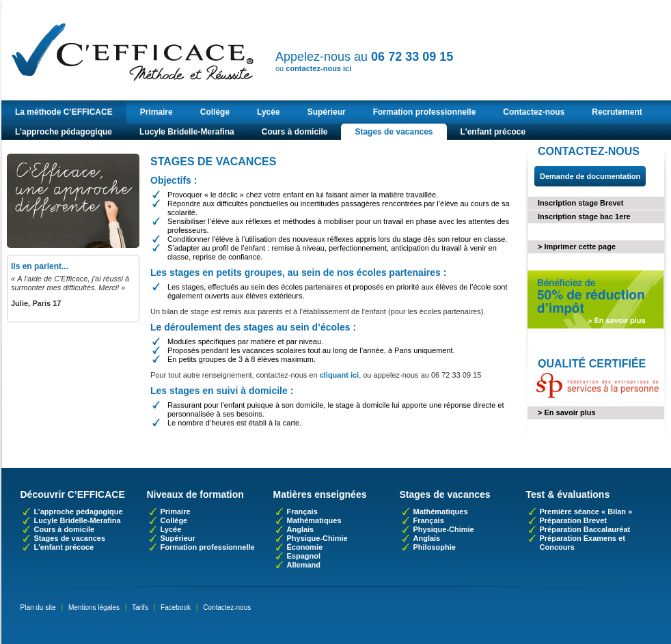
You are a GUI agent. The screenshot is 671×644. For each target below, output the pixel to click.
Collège (215, 112)
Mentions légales (94, 607)
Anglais (301, 529)
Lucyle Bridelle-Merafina (187, 132)
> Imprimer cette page (577, 247)
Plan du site (38, 607)
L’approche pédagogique (64, 132)
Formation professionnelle (425, 112)
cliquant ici (339, 375)
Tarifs (140, 607)
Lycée (269, 112)
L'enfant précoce (493, 132)
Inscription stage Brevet (580, 203)
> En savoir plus (567, 412)
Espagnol (304, 556)
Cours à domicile (295, 132)
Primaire (156, 112)
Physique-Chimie (317, 538)
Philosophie (435, 547)
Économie (305, 547)
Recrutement (617, 112)
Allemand (304, 565)
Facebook (176, 607)
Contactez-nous (534, 112)
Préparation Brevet (573, 520)
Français (302, 512)
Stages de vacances (394, 132)
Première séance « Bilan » (586, 512)
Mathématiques (314, 520)
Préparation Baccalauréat (585, 529)
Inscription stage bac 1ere (584, 216)
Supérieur (327, 112)
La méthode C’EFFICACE (64, 112)
